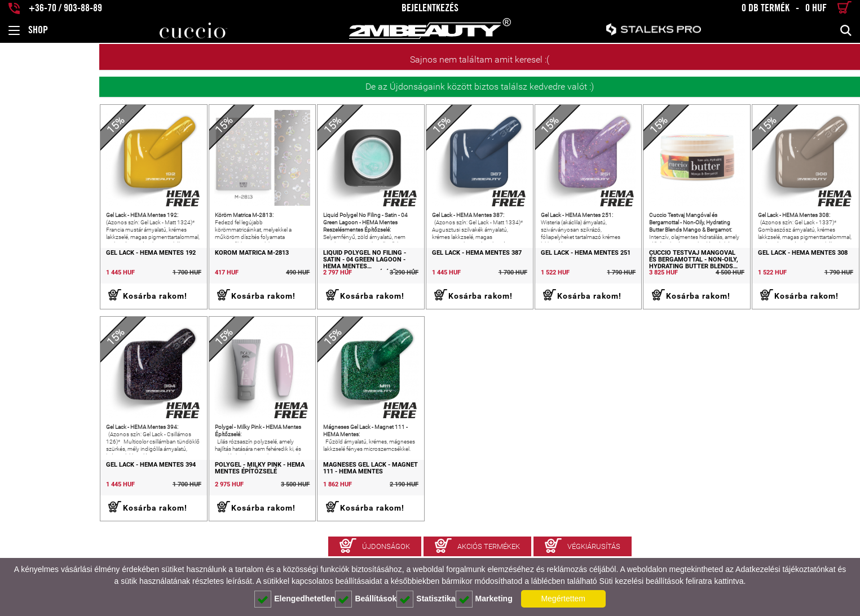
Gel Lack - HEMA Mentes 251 (543, 267)
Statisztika (426, 599)
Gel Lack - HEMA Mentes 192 (52, 267)
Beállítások (366, 599)
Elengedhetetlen (295, 599)
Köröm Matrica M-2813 (167, 267)
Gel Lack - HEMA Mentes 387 (420, 267)
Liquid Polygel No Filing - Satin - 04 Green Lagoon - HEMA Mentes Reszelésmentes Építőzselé (306, 274)
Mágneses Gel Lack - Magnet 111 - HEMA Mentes (306, 497)
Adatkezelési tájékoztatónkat (785, 569)
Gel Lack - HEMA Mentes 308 (789, 267)
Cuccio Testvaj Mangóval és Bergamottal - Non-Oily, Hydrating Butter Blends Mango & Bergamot (675, 274)
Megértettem (563, 599)
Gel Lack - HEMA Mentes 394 (52, 493)
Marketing (484, 599)
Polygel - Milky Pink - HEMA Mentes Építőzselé (175, 497)
